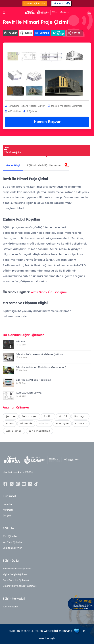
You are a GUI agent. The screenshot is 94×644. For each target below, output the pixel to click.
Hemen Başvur (47, 122)
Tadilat (48, 416)
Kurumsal (8, 510)
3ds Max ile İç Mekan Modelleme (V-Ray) (39, 354)
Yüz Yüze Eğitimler (12, 542)
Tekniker (44, 423)
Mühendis (26, 423)
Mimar (10, 423)
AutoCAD (81, 423)
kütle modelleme (39, 431)
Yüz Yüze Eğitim (12, 153)
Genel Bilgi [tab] (13, 165)
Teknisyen (62, 423)
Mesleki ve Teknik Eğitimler (17, 569)
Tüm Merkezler (10, 607)
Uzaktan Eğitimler (12, 548)
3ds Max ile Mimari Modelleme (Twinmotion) (41, 367)
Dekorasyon (30, 416)
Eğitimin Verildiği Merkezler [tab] (44, 165)
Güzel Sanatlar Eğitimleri (16, 580)
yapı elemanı (14, 431)
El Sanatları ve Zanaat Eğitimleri (20, 586)
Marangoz (80, 416)
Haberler (7, 504)
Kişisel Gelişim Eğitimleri (15, 574)
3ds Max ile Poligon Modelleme (34, 380)
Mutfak (63, 416)
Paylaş (76, 33)
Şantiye (11, 416)
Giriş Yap (58, 4)
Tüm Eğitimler (10, 536)
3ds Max (21, 341)
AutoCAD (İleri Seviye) (29, 393)
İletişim (7, 516)
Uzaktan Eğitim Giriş (35, 4)
